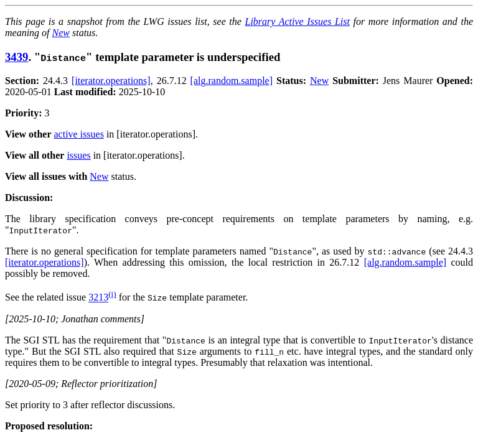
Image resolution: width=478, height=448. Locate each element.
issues (78, 155)
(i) (112, 294)
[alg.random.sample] (232, 81)
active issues (79, 134)
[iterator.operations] (111, 81)
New (61, 33)
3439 (16, 57)
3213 (98, 298)
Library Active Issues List (297, 21)
